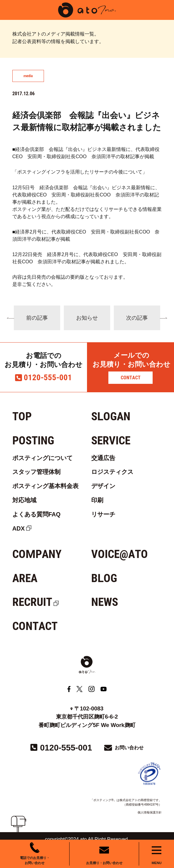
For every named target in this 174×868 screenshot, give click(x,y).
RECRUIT (32, 602)
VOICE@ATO (120, 554)
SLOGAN (111, 416)
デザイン (103, 486)
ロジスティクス (112, 472)
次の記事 (137, 318)
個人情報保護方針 (150, 812)
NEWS (105, 602)
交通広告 (103, 458)
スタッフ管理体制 (36, 472)
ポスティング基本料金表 (45, 486)
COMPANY (37, 554)
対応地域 (24, 500)
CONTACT (131, 378)
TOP (22, 416)
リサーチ (103, 514)
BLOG (104, 578)
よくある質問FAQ (36, 514)
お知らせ (87, 318)
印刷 (97, 500)
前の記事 (37, 318)
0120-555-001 (48, 378)
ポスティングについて (42, 458)
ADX (19, 528)
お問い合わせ (129, 748)
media (28, 76)
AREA (25, 578)
